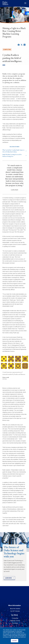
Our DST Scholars (15, 611)
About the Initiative (15, 609)
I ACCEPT (15, 641)
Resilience (15, 623)
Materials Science (15, 621)
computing (7, 50)
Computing (15, 618)
